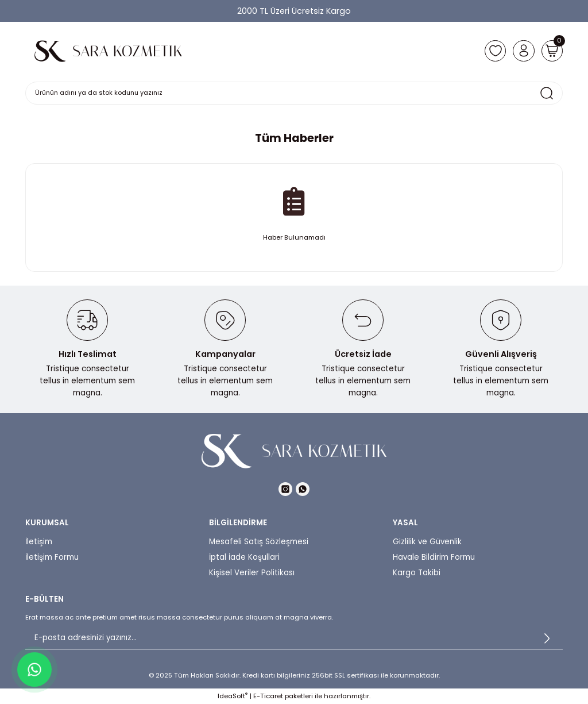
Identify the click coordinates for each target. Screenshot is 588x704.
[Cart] (551, 51)
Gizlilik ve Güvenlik (427, 542)
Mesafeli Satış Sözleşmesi (259, 542)
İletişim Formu (52, 557)
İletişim (39, 542)
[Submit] (547, 638)
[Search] (294, 93)
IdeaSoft (233, 696)
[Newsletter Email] (294, 638)
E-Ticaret (268, 696)
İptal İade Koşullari (244, 557)
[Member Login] (521, 51)
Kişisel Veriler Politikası (252, 573)
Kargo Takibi (417, 573)
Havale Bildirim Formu (434, 557)
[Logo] (109, 51)
